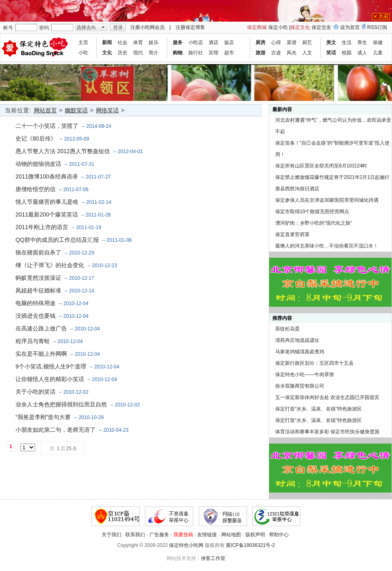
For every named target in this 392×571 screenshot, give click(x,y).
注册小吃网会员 (147, 27)
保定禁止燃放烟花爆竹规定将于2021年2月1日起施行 (332, 177)
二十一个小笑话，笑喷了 (47, 126)
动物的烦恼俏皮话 (38, 164)
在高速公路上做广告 (41, 328)
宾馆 (214, 53)
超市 (229, 53)
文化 (107, 53)
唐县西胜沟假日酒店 (297, 189)
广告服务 (159, 535)
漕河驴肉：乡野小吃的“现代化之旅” (314, 223)
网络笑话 (107, 110)
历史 (122, 53)
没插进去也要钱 (36, 316)
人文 (307, 53)
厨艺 (307, 42)
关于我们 (111, 535)
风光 (292, 53)
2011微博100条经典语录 (47, 176)
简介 (154, 53)
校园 (347, 53)
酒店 (214, 42)
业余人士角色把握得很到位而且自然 (61, 404)
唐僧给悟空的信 (36, 189)
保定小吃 (278, 27)
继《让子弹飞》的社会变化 (50, 265)
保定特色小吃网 (186, 545)
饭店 (229, 42)
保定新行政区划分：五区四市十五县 (314, 363)
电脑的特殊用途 (36, 303)
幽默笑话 (76, 110)
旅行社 (196, 53)
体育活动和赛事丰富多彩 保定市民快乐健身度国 (327, 432)
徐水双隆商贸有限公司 (300, 386)
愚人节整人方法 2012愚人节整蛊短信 (63, 151)
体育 (138, 42)
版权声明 (255, 535)
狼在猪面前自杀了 (38, 252)
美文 (331, 42)
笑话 (331, 53)
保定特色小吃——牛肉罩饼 (305, 375)
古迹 (276, 53)
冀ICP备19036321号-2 (250, 545)
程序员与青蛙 (33, 341)
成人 (362, 53)
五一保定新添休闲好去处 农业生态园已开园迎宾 (327, 397)
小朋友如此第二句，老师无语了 (56, 430)
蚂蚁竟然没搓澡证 (38, 278)
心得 (276, 42)
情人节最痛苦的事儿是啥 (47, 202)
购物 (178, 53)
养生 (362, 42)
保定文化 (300, 27)
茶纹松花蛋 (287, 329)
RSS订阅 (377, 27)
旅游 (261, 53)
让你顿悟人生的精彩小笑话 (50, 379)
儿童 (378, 53)
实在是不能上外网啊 (41, 354)
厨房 (261, 42)
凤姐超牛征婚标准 (38, 290)
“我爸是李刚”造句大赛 (43, 417)
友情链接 (207, 535)
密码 (44, 28)
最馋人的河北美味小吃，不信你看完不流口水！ (327, 246)
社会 (122, 42)
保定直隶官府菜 (292, 234)
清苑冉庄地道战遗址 (297, 340)
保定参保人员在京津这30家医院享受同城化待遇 (327, 200)
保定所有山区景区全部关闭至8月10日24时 (321, 166)
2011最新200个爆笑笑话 (47, 214)
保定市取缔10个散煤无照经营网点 (312, 212)
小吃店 (196, 42)
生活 (347, 42)
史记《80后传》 (36, 138)
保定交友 (321, 27)
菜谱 (292, 42)
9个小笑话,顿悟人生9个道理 (51, 366)
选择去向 (86, 27)
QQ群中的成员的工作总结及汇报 (57, 240)
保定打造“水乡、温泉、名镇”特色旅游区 (318, 409)
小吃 (83, 53)
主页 (83, 42)
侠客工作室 (213, 558)
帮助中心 (279, 535)
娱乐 (154, 42)
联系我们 (135, 535)
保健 (378, 42)
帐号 (8, 28)
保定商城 (257, 27)
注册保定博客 (190, 27)
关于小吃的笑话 (36, 392)
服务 (178, 42)
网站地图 (231, 535)
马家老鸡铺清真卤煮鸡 (300, 352)
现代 (138, 53)
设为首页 (350, 27)
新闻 (107, 42)
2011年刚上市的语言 (42, 227)
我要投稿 (183, 535)
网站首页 (45, 110)
